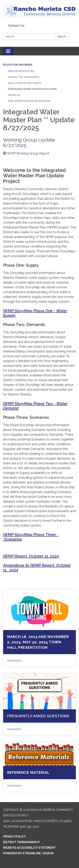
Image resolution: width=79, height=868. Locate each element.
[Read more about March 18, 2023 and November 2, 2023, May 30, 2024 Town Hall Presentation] (39, 628)
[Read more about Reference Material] (39, 767)
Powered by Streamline (22, 853)
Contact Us (16, 26)
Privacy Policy (14, 837)
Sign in (48, 853)
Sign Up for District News (24, 83)
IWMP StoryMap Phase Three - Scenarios (31, 537)
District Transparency (21, 842)
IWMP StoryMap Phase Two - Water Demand (35, 406)
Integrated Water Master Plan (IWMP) (32, 89)
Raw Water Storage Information (29, 101)
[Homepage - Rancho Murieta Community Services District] (39, 11)
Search (62, 36)
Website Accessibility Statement (29, 848)
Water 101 (14, 95)
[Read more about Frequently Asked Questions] (39, 704)
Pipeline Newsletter (21, 71)
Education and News (18, 65)
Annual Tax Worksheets (24, 77)
